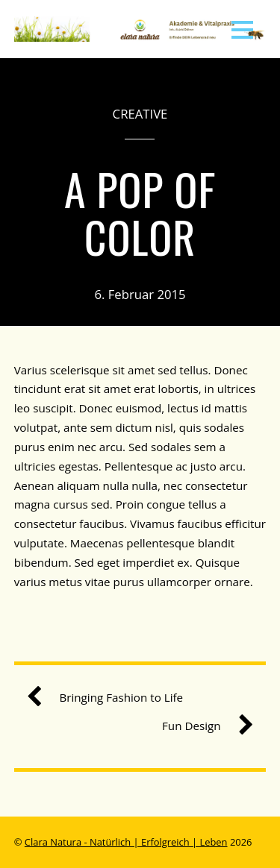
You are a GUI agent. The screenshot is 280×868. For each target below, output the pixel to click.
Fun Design (202, 726)
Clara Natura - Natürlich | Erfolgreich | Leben (126, 842)
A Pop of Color (140, 213)
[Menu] (242, 29)
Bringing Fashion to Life (111, 698)
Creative (140, 114)
